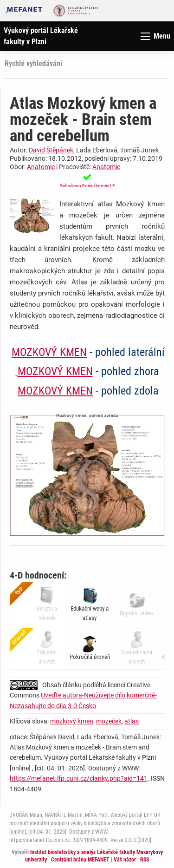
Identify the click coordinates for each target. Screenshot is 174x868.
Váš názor (125, 860)
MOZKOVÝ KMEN (49, 352)
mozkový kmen (72, 721)
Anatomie (41, 167)
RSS (145, 860)
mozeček (109, 721)
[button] (87, 181)
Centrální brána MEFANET (80, 860)
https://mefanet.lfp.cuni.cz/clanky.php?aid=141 (79, 778)
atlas (132, 721)
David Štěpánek (51, 150)
